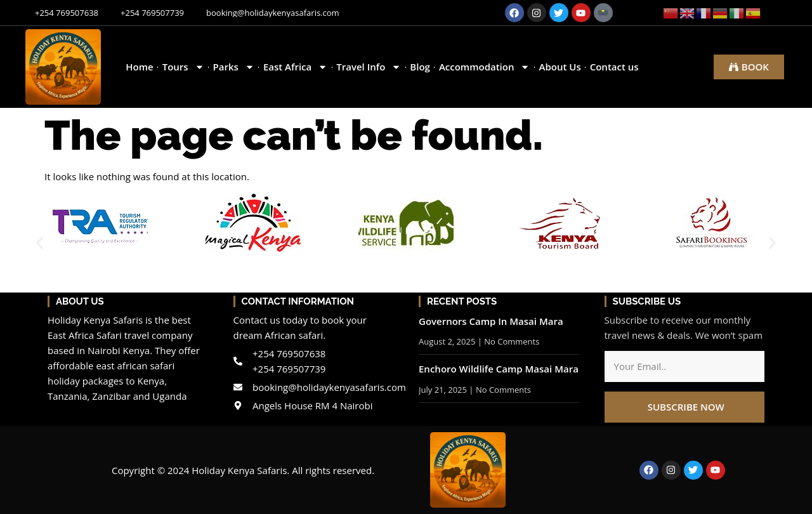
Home (139, 67)
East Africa (295, 67)
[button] (40, 243)
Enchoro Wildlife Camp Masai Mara (499, 369)
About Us (560, 67)
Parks (234, 67)
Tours (183, 67)
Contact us (614, 67)
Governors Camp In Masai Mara (491, 321)
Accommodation (485, 67)
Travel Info (369, 67)
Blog (420, 67)
